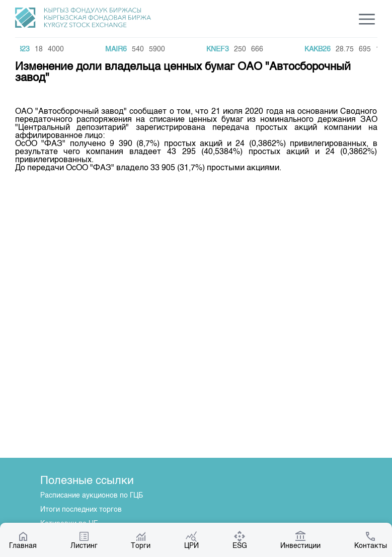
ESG (240, 540)
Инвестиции (300, 540)
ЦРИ (191, 540)
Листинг (84, 540)
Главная (23, 540)
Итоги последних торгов (81, 510)
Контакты (371, 540)
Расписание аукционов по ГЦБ (92, 496)
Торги (141, 540)
